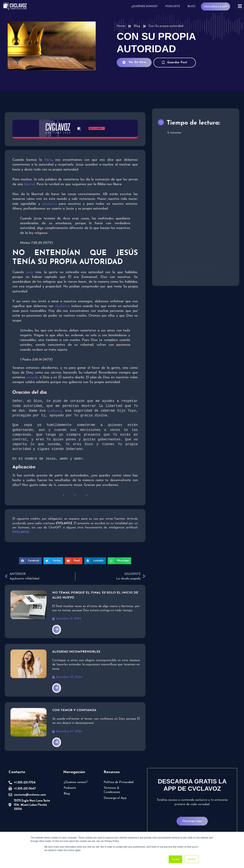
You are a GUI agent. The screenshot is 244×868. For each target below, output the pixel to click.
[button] (30, 561)
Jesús (31, 272)
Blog (191, 6)
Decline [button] (192, 859)
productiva (51, 204)
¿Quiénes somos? (144, 6)
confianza (54, 411)
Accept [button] (175, 859)
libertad (29, 184)
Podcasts (172, 6)
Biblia (48, 160)
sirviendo (33, 378)
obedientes (63, 306)
